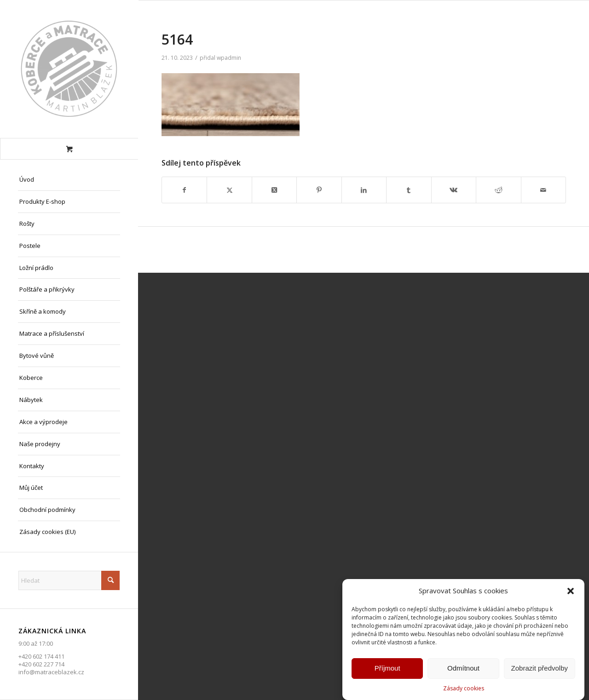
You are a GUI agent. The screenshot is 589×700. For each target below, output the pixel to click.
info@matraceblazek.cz (51, 672)
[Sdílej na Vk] (454, 190)
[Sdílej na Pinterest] (319, 190)
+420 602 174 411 (41, 656)
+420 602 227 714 (41, 664)
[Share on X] (274, 190)
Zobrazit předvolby (540, 671)
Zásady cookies (464, 691)
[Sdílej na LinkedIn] (364, 190)
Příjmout (387, 671)
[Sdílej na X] (229, 190)
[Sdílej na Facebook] (184, 190)
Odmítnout (463, 671)
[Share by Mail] (544, 190)
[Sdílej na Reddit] (498, 190)
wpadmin (229, 58)
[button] (571, 594)
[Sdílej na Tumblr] (409, 190)
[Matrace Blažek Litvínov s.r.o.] (69, 69)
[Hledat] (69, 580)
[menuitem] (69, 180)
